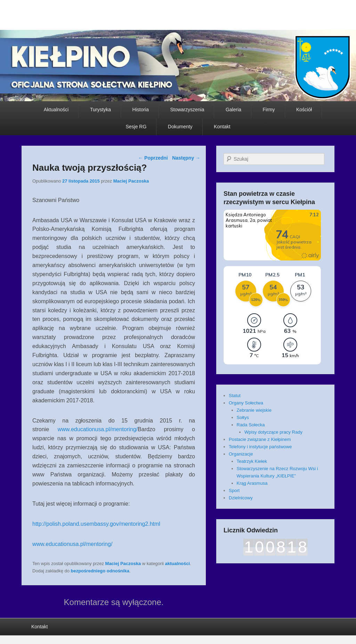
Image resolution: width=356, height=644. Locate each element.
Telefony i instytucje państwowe (260, 447)
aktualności (178, 563)
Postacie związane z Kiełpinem (260, 439)
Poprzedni (153, 158)
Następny (186, 158)
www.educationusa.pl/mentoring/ (98, 429)
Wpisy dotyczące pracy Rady (273, 432)
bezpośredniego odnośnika (100, 571)
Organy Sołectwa (246, 403)
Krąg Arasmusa (252, 483)
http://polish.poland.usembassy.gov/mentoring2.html (96, 524)
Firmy (269, 110)
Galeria (233, 110)
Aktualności (56, 110)
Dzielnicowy (241, 498)
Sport (234, 490)
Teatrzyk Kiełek (252, 461)
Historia (141, 110)
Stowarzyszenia (187, 110)
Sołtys (243, 417)
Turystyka (100, 110)
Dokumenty (180, 127)
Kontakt (222, 127)
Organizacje (241, 454)
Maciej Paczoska (131, 181)
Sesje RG (136, 127)
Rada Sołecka (251, 425)
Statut (235, 396)
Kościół (304, 110)
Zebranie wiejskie (254, 410)
